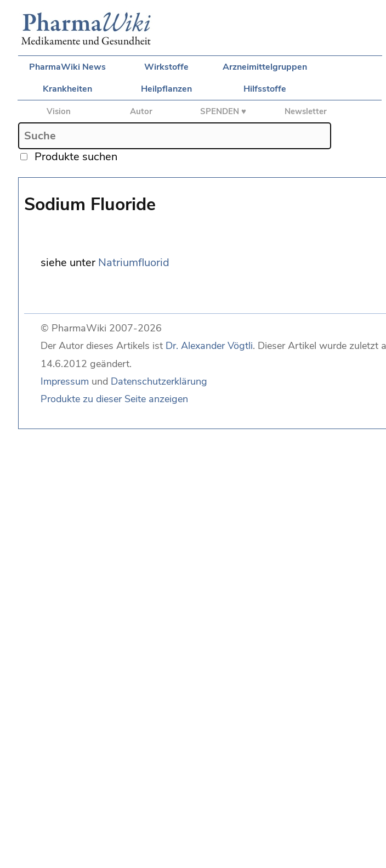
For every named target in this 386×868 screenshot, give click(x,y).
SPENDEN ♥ (223, 111)
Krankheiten (67, 89)
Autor (141, 111)
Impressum (65, 381)
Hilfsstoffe (265, 89)
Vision (59, 111)
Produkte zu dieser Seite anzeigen (114, 399)
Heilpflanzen (166, 89)
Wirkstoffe (166, 67)
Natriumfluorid (134, 263)
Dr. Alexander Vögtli (209, 346)
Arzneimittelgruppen (265, 67)
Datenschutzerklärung (159, 381)
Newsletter (306, 111)
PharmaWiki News (67, 67)
